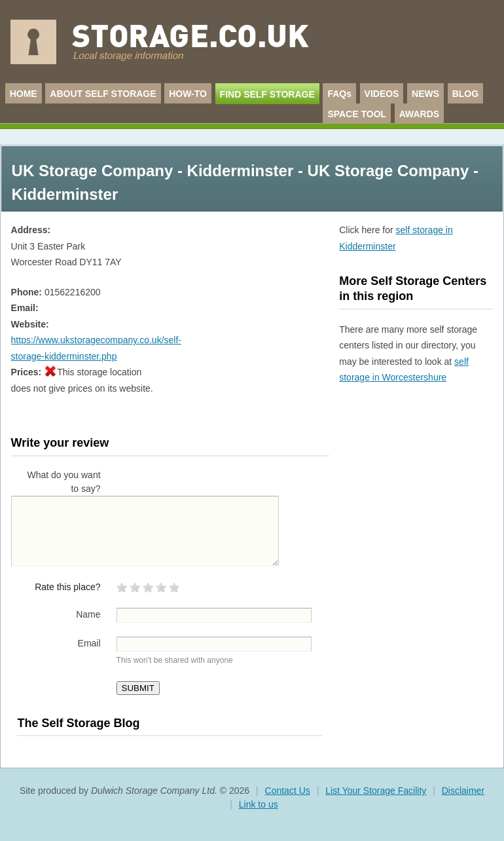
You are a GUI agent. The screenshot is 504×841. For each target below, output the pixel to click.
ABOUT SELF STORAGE (103, 94)
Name (88, 614)
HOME (24, 94)
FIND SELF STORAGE (267, 94)
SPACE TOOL (357, 114)
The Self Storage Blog (78, 723)
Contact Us (288, 791)
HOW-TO (188, 94)
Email (89, 643)
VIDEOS (382, 94)
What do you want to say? (64, 482)
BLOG (465, 94)
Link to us (259, 804)
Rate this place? (67, 587)
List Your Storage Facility (376, 791)
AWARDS (419, 114)
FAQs (339, 94)
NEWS (425, 94)
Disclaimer (463, 791)
